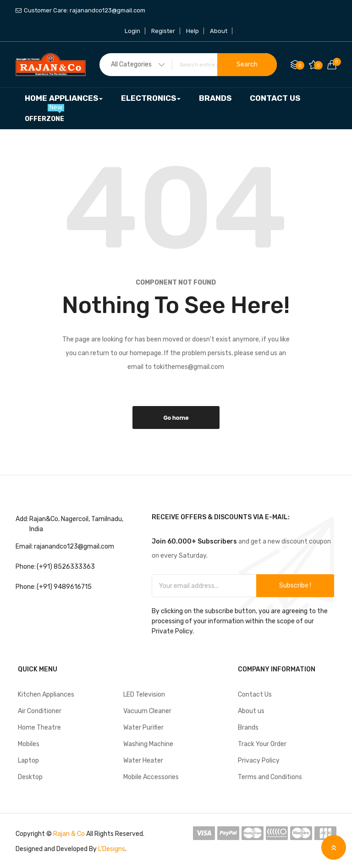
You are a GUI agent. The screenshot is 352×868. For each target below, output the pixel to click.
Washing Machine (148, 744)
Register (163, 31)
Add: (22, 519)
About (219, 31)
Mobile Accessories (151, 777)
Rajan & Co (69, 834)
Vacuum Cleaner (147, 711)
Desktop (30, 777)
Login (132, 31)
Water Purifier (143, 728)
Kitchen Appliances (46, 695)
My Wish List (318, 65)
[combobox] (188, 65)
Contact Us (255, 695)
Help (192, 31)
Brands (248, 728)
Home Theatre (39, 728)
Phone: (26, 567)
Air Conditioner (40, 711)
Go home (176, 418)
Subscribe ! (295, 585)
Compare (300, 65)
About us (251, 711)
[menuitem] (64, 98)
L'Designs (112, 849)
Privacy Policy (259, 761)
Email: (24, 547)
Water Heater (143, 761)
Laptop (28, 761)
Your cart (335, 62)
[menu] (176, 109)
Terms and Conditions (270, 777)
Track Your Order (262, 744)
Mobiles (29, 744)
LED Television (144, 695)
